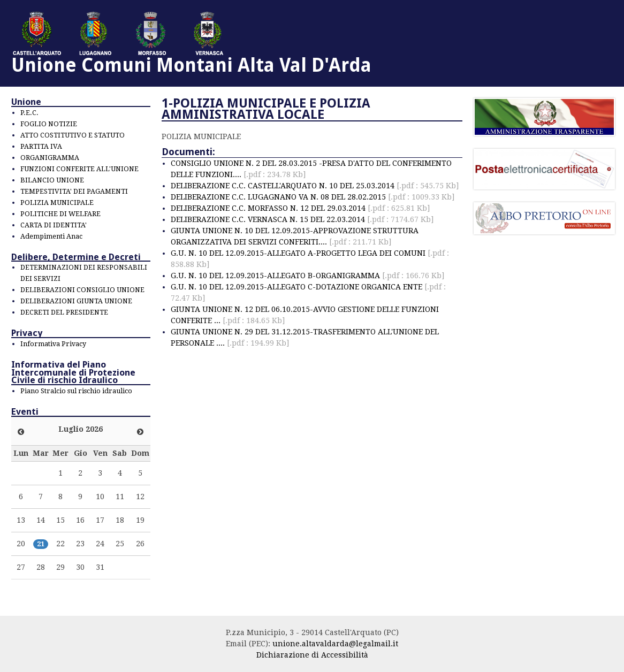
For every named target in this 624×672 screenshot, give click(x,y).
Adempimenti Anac (51, 236)
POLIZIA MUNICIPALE (57, 203)
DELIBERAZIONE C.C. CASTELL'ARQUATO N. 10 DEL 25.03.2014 (315, 186)
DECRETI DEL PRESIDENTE (64, 312)
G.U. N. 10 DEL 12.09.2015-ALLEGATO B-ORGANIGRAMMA (307, 276)
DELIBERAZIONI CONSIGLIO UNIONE (82, 290)
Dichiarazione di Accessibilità (312, 655)
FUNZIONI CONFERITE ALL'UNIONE (79, 169)
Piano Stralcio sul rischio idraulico (76, 391)
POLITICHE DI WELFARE (60, 214)
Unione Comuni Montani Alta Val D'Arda (191, 65)
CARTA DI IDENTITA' (54, 225)
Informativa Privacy (53, 344)
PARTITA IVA (41, 146)
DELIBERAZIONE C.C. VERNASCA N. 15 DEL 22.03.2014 (302, 219)
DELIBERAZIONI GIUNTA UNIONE (76, 301)
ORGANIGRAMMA (50, 158)
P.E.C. (29, 113)
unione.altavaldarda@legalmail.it (335, 644)
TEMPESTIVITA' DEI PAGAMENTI (74, 191)
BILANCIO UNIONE (52, 180)
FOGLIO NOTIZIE (49, 124)
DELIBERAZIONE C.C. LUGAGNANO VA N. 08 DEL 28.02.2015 (313, 197)
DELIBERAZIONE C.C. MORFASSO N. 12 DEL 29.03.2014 (300, 208)
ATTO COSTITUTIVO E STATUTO (73, 135)
